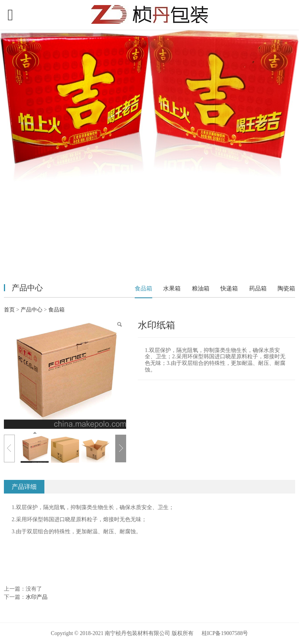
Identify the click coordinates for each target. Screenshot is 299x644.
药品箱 (258, 288)
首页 (9, 310)
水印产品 (37, 597)
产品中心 (32, 310)
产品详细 (24, 487)
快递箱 (229, 288)
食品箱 (143, 288)
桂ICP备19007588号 (225, 633)
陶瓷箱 (286, 288)
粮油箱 (201, 288)
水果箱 (172, 288)
